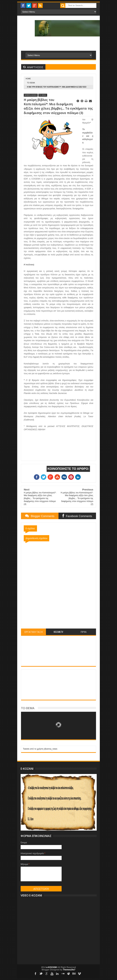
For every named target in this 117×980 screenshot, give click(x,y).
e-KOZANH (52, 967)
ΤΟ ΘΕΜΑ (31, 83)
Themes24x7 (69, 970)
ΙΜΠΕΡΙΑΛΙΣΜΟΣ (31, 95)
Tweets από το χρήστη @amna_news (40, 749)
